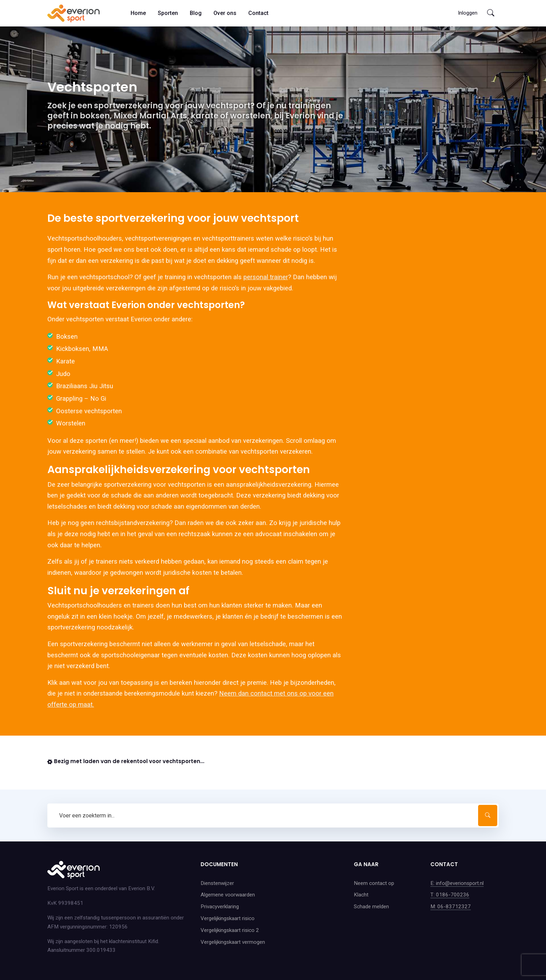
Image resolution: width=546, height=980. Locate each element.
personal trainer (266, 277)
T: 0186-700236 (450, 895)
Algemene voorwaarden (228, 895)
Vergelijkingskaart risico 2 (230, 930)
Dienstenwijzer (217, 883)
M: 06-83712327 (451, 907)
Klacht (361, 895)
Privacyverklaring (220, 907)
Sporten (168, 13)
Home (138, 13)
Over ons (225, 13)
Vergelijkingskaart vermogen (233, 942)
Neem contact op (374, 883)
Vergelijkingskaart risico (228, 918)
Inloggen (468, 13)
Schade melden (371, 907)
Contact (258, 13)
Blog (196, 13)
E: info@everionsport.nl (457, 883)
